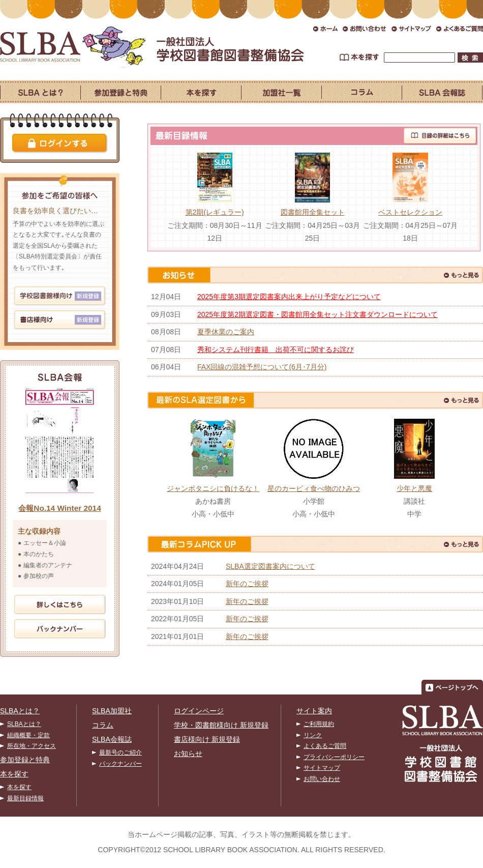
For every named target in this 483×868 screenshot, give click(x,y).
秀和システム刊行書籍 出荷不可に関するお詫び (276, 350)
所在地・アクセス (32, 746)
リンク (313, 735)
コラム (103, 725)
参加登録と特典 (25, 760)
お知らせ (188, 754)
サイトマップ (322, 768)
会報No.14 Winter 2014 (59, 508)
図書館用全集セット (313, 212)
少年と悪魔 (414, 488)
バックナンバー (120, 764)
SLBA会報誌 (112, 739)
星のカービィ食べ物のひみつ (314, 488)
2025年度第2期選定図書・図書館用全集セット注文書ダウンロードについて (318, 314)
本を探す (14, 774)
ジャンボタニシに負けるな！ (213, 488)
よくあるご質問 (325, 746)
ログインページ (199, 711)
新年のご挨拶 (247, 584)
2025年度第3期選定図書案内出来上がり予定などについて (289, 297)
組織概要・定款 (28, 735)
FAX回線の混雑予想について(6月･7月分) (262, 367)
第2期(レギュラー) (215, 212)
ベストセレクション (410, 212)
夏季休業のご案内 (226, 332)
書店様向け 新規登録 (207, 739)
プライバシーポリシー (334, 757)
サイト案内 (314, 711)
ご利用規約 (319, 724)
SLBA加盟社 (112, 711)
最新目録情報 (25, 798)
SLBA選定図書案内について (270, 566)
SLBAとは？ (20, 711)
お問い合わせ (322, 779)
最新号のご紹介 (120, 753)
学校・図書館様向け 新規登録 (221, 725)
